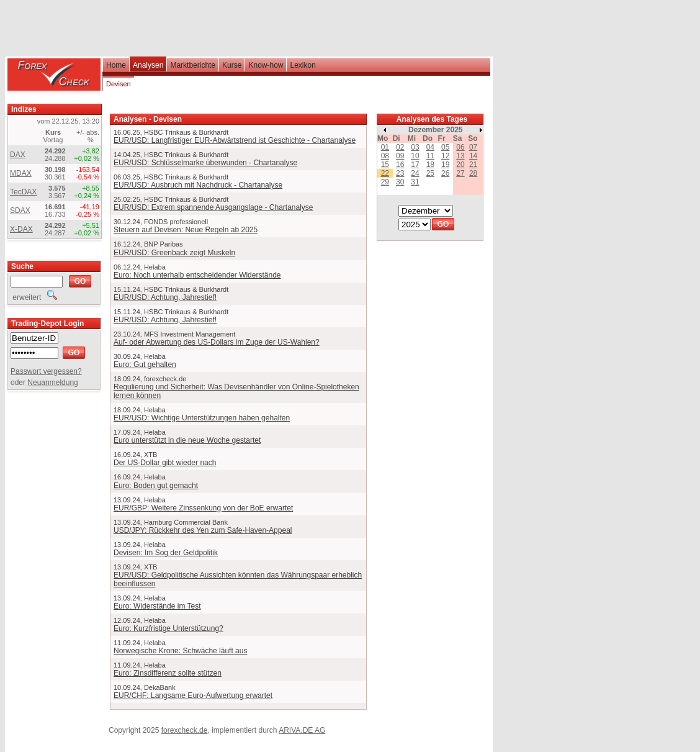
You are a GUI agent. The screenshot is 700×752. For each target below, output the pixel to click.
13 (460, 156)
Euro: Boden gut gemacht (156, 486)
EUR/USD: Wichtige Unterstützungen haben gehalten (202, 418)
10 (415, 156)
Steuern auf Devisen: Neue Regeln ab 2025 (186, 230)
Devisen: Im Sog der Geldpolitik (166, 553)
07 (473, 147)
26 (445, 173)
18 (430, 165)
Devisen (119, 84)
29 (385, 182)
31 (415, 182)
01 (385, 147)
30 (400, 182)
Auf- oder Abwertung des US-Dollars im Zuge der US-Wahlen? (217, 342)
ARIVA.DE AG (302, 730)
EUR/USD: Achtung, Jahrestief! (165, 297)
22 (385, 173)
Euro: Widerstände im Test (157, 606)
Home (116, 65)
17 (415, 165)
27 (460, 173)
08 (385, 156)
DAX (18, 155)
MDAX (21, 173)
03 (415, 147)
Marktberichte (193, 65)
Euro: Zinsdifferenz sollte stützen (168, 673)
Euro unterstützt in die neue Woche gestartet (187, 440)
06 (460, 147)
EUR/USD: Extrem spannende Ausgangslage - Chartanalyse (213, 207)
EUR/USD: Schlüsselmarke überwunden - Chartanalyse (205, 163)
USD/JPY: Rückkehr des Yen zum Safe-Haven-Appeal (203, 530)
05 (445, 147)
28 (473, 173)
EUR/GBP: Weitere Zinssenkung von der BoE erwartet (203, 508)
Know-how (266, 65)
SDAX (20, 211)
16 (400, 165)
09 (400, 156)
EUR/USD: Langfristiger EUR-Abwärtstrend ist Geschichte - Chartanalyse (235, 140)
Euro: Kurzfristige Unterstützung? (168, 628)
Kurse (232, 65)
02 (400, 147)
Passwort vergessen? (46, 371)
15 (385, 165)
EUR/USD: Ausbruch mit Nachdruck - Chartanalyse (198, 185)
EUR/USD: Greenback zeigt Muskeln (174, 253)
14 (473, 156)
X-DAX (21, 229)
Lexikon (303, 65)
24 (415, 173)
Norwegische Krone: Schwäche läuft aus (180, 651)
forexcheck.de (185, 730)
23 (400, 173)
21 (473, 165)
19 (445, 165)
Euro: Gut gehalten (145, 365)
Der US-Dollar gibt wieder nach (165, 463)
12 (445, 156)
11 (430, 156)
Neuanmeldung (52, 383)
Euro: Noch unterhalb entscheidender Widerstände (197, 275)
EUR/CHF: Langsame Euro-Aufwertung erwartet (193, 695)
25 (430, 173)
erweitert (34, 297)
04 (430, 147)
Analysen (148, 65)
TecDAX (23, 192)
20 (460, 165)
